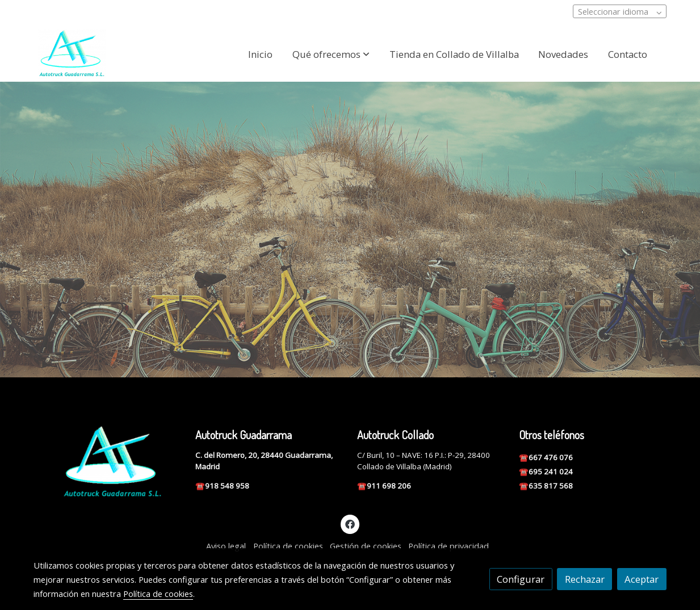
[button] (331, 54)
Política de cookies (288, 546)
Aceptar (642, 579)
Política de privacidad (448, 546)
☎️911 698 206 (384, 486)
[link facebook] (350, 523)
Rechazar (585, 579)
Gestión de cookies (366, 546)
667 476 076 (552, 457)
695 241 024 (552, 472)
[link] (72, 54)
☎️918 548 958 (222, 486)
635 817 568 (551, 486)
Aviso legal (226, 546)
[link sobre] (107, 463)
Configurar (521, 579)
